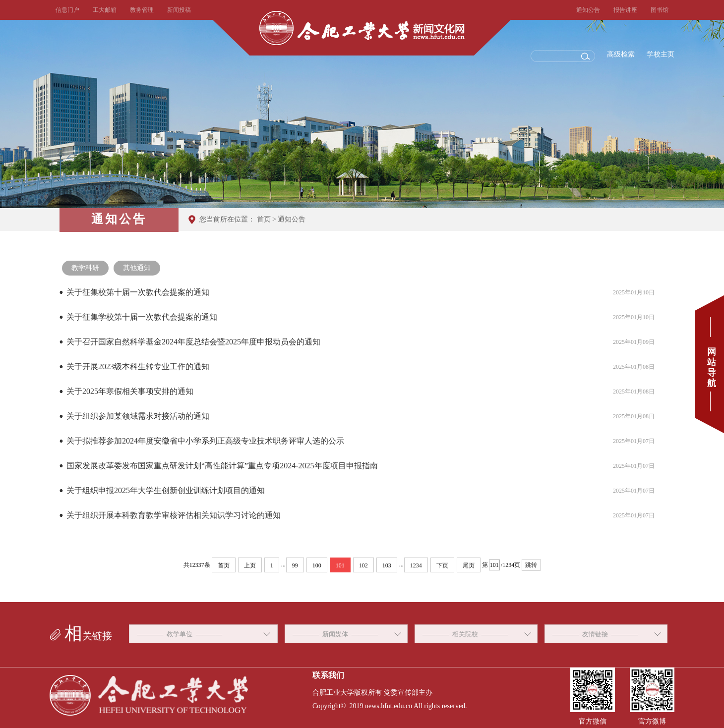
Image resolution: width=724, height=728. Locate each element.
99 (295, 565)
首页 (264, 219)
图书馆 (660, 10)
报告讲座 (625, 10)
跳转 (531, 565)
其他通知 (137, 268)
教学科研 (85, 268)
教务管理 (142, 10)
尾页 (469, 565)
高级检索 (621, 54)
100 (317, 565)
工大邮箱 (105, 10)
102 (363, 565)
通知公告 (588, 10)
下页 (442, 565)
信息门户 (67, 10)
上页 (250, 565)
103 (387, 565)
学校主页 (661, 54)
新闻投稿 (179, 10)
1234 (416, 565)
